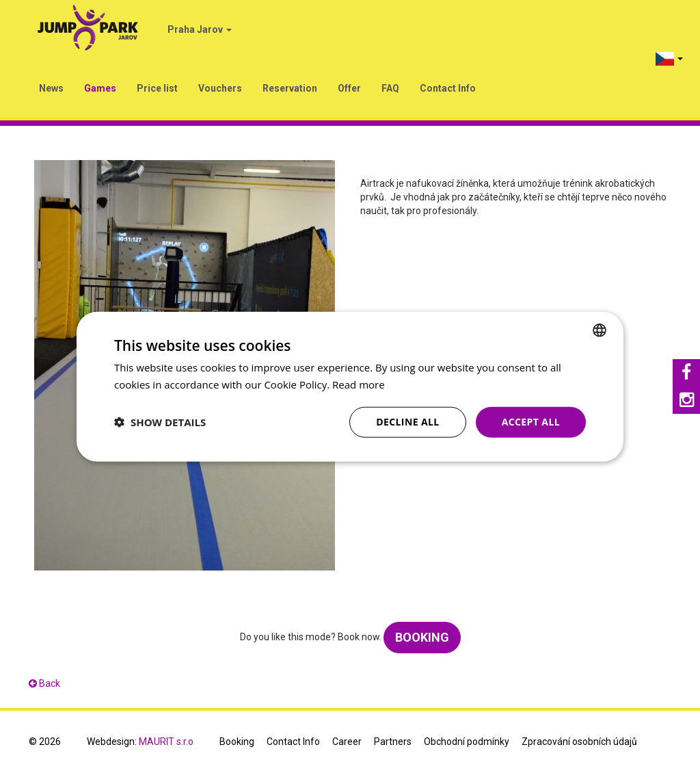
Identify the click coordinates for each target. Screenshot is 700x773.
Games (100, 88)
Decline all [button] (407, 422)
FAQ (390, 88)
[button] (160, 422)
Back (44, 683)
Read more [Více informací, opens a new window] (359, 384)
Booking (422, 637)
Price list (157, 88)
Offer (349, 88)
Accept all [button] (531, 422)
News (51, 88)
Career (347, 742)
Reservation (290, 88)
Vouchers (220, 88)
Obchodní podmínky (467, 742)
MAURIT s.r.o (166, 742)
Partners (393, 742)
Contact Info (448, 88)
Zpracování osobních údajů (579, 742)
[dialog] (350, 387)
